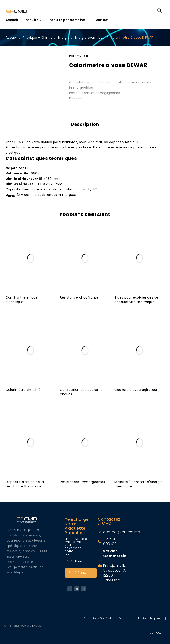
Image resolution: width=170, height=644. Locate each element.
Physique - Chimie (38, 38)
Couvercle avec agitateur (136, 389)
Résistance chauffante (79, 297)
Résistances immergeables (82, 482)
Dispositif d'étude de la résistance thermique (25, 484)
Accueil (12, 38)
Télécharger (81, 573)
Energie (64, 38)
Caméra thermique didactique (22, 299)
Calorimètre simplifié (23, 389)
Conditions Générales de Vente (106, 618)
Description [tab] (85, 124)
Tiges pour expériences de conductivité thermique (136, 299)
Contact (156, 632)
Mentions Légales (149, 618)
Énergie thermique (90, 38)
